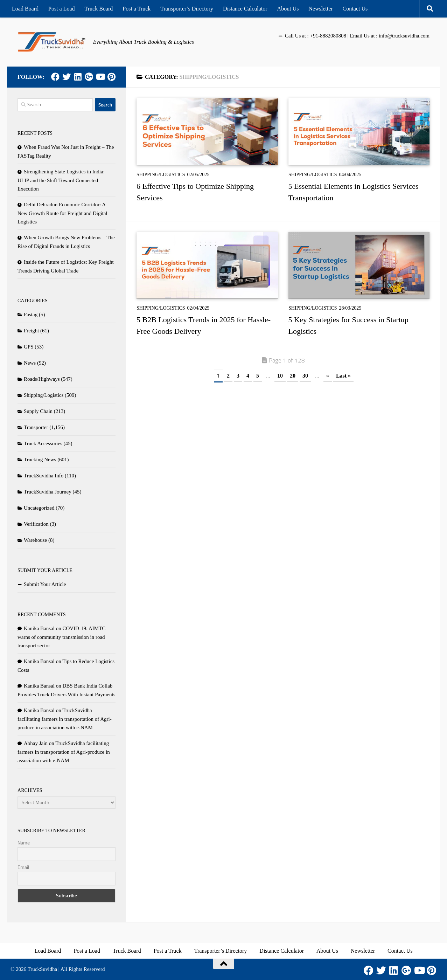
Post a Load (62, 9)
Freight (31, 331)
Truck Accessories (43, 443)
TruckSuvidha (42, 969)
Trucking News (40, 460)
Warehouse (35, 540)
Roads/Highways (42, 379)
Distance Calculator (245, 9)
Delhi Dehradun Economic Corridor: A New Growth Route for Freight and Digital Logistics (62, 213)
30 (305, 376)
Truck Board (99, 9)
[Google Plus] (89, 77)
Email (23, 867)
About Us (288, 9)
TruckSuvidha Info (44, 476)
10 (280, 376)
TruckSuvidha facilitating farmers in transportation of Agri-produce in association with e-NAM (65, 719)
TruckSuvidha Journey (48, 492)
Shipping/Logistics (161, 175)
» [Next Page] (328, 376)
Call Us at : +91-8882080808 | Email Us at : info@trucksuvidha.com (357, 36)
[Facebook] (55, 77)
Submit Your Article (45, 584)
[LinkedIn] (78, 77)
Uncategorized (39, 508)
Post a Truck (137, 9)
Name (24, 843)
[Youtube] (100, 77)
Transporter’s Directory (187, 9)
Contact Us (355, 9)
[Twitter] (67, 77)
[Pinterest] (111, 77)
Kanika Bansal (39, 628)
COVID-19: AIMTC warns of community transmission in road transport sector (61, 637)
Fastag (31, 315)
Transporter (36, 427)
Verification (36, 524)
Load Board (25, 9)
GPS (29, 347)
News (30, 363)
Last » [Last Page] (343, 376)
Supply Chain (38, 411)
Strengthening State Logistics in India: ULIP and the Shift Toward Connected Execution (61, 180)
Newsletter (320, 9)
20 (293, 376)
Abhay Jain (36, 743)
